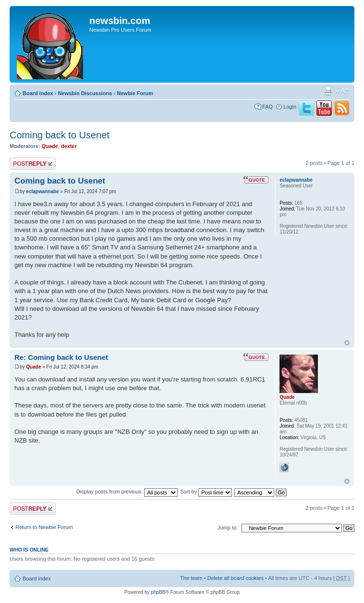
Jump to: (228, 528)
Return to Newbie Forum (44, 527)
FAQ (267, 107)
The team (191, 578)
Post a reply (33, 164)
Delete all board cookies (235, 578)
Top (347, 343)
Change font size (343, 91)
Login (290, 107)
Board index (38, 93)
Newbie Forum (135, 93)
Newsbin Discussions (85, 93)
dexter (69, 146)
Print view (328, 91)
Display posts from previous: (127, 492)
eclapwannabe (42, 191)
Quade (50, 146)
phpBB (158, 592)
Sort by (206, 492)
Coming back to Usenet (60, 135)
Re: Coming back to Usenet (61, 357)
